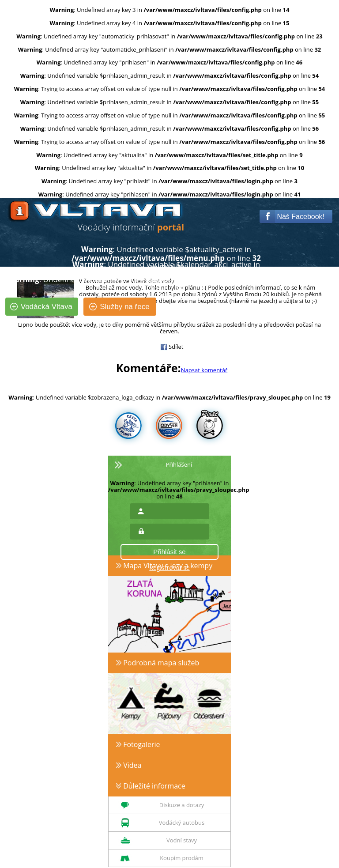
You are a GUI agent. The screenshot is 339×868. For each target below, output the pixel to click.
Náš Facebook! (294, 216)
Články (168, 297)
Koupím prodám (182, 858)
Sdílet (172, 347)
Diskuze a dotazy (182, 805)
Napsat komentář (204, 370)
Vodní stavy (182, 840)
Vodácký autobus (182, 823)
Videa (129, 765)
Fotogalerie (138, 744)
